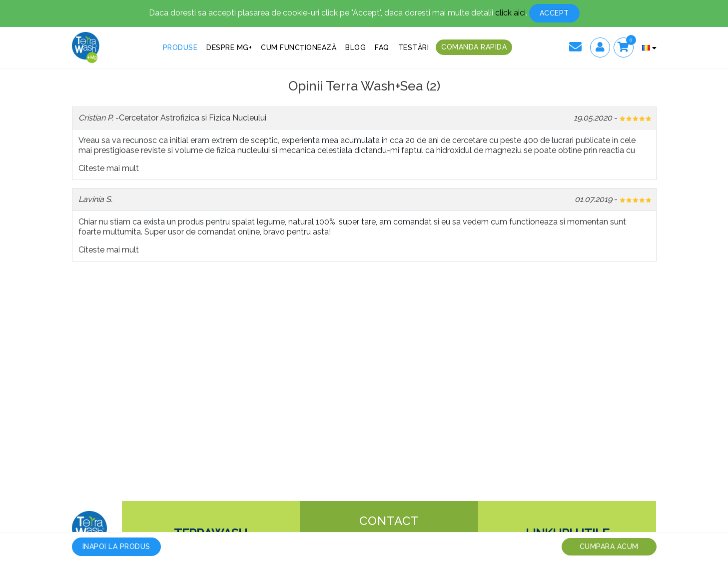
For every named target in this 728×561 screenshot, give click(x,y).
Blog (356, 47)
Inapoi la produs (116, 546)
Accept (554, 13)
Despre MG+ (229, 47)
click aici (510, 13)
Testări (414, 47)
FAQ (382, 47)
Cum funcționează (299, 47)
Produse (180, 47)
